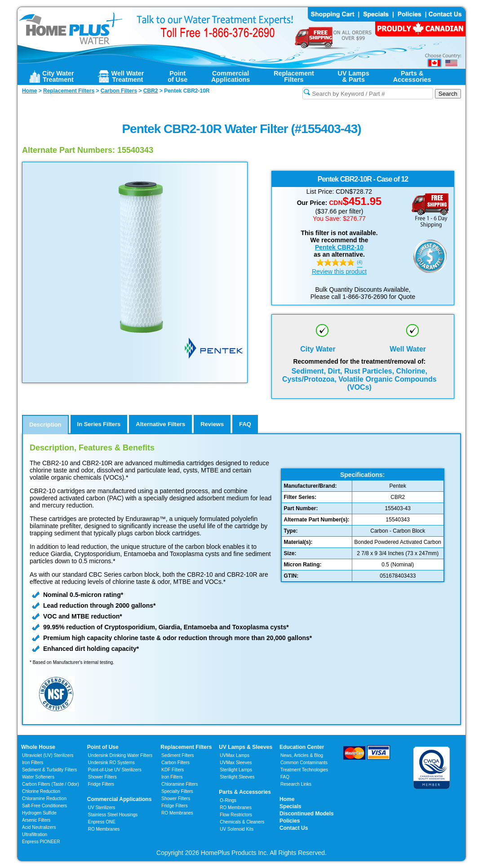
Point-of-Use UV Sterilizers (115, 770)
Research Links (296, 784)
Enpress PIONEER (41, 842)
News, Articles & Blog (302, 755)
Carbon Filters (51, 784)
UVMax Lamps (235, 755)
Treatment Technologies (304, 770)
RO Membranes (104, 829)
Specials (290, 806)
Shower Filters (102, 777)
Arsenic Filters (36, 820)
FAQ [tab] (245, 424)
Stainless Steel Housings (113, 815)
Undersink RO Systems (111, 763)
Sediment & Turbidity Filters (49, 770)
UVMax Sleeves (236, 763)
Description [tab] (45, 425)
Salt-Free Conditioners (44, 806)
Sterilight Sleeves (237, 777)
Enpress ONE (102, 822)
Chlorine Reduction (41, 791)
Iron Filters (33, 763)
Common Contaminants (304, 763)
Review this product (339, 272)
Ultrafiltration (35, 835)
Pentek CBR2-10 (339, 247)
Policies (290, 821)
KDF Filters (173, 770)
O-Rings (228, 800)
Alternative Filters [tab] (160, 424)
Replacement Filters (186, 747)
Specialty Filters (177, 791)
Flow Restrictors (236, 815)
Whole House (38, 747)
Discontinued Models (307, 814)
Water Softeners (38, 777)
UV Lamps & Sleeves (246, 747)
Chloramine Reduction (44, 799)
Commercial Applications (120, 799)
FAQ (285, 777)
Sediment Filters (177, 755)
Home (287, 799)
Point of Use (103, 747)
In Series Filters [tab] (99, 424)
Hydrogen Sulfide (39, 813)
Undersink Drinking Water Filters (120, 755)
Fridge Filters (101, 784)
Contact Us (294, 828)
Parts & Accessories (245, 792)
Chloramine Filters (179, 784)
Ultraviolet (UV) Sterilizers (48, 755)
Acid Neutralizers (39, 827)
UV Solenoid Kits (237, 829)
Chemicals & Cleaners (242, 822)
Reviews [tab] (212, 424)
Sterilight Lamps (236, 770)
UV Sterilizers (102, 808)
